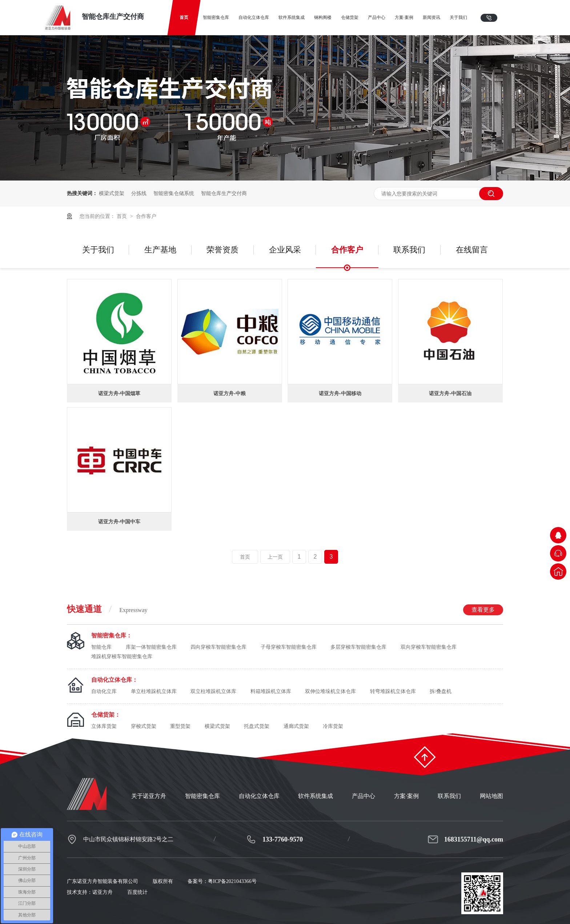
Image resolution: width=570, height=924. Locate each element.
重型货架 (180, 726)
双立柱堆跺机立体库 (213, 691)
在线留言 (472, 250)
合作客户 (146, 216)
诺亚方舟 (103, 892)
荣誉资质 (222, 250)
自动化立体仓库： (115, 680)
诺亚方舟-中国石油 (450, 393)
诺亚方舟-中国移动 (340, 393)
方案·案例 (406, 796)
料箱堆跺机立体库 (271, 691)
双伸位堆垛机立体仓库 (330, 691)
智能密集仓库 (202, 796)
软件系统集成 (316, 796)
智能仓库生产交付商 (224, 193)
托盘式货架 (257, 726)
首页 (123, 216)
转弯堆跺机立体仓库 (393, 691)
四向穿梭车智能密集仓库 (218, 647)
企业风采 (285, 250)
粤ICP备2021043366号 (232, 881)
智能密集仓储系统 (174, 193)
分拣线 (139, 193)
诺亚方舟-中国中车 (119, 522)
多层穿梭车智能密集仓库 (358, 647)
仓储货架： (106, 715)
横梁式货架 (112, 193)
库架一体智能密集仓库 (151, 647)
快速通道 (285, 610)
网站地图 (491, 796)
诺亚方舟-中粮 (230, 393)
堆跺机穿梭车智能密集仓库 (122, 656)
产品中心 (364, 796)
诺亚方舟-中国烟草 (119, 393)
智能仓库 (101, 647)
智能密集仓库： (112, 635)
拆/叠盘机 (441, 691)
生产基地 (160, 250)
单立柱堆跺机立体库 (154, 691)
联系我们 (409, 250)
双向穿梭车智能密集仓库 (429, 647)
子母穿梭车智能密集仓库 (289, 647)
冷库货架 (333, 726)
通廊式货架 (296, 726)
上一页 (275, 557)
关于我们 (98, 250)
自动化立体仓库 (259, 796)
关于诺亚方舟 (149, 796)
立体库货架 (104, 726)
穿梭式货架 (144, 726)
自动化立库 (104, 691)
